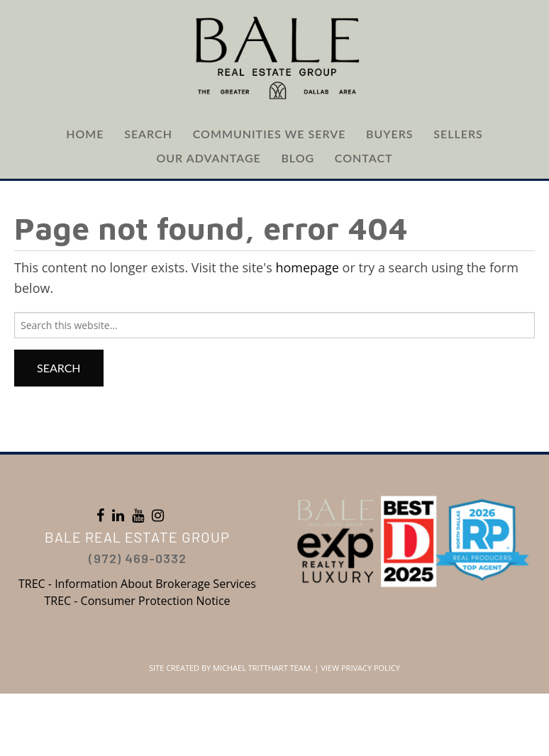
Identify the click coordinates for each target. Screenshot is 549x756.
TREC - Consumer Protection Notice (137, 601)
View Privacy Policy (360, 668)
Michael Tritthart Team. (262, 668)
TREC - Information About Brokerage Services (137, 584)
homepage (307, 267)
